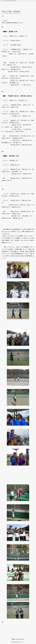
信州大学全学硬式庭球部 (10, 1)
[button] (3, 16)
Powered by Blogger (18, 639)
